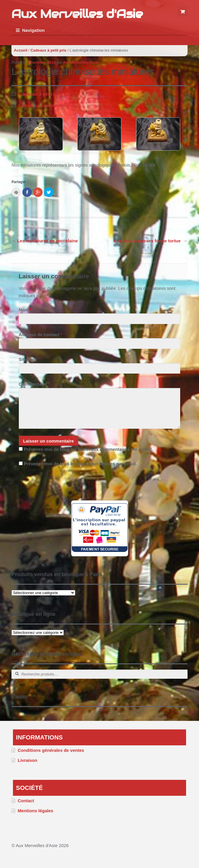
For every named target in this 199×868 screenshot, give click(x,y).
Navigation (33, 30)
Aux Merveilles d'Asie (77, 14)
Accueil (21, 50)
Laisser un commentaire (44, 105)
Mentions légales (35, 811)
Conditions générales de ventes (51, 750)
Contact (26, 801)
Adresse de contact (41, 334)
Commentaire (33, 384)
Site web (28, 359)
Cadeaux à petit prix (49, 50)
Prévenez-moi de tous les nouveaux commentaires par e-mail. (88, 449)
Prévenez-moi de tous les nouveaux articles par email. (80, 464)
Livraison (27, 760)
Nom (25, 310)
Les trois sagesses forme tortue (151, 241)
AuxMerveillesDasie (81, 62)
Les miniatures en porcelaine (45, 241)
